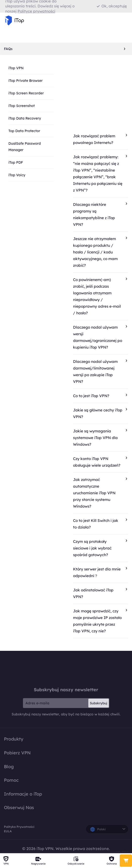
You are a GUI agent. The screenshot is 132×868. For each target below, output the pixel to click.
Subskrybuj (99, 703)
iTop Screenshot (22, 106)
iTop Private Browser (26, 81)
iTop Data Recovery (25, 118)
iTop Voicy (17, 175)
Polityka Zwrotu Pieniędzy (118, 852)
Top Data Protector (24, 131)
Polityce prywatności (36, 11)
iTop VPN (16, 68)
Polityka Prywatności (19, 827)
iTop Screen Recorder (26, 93)
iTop (66, 669)
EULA (8, 831)
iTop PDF (16, 162)
